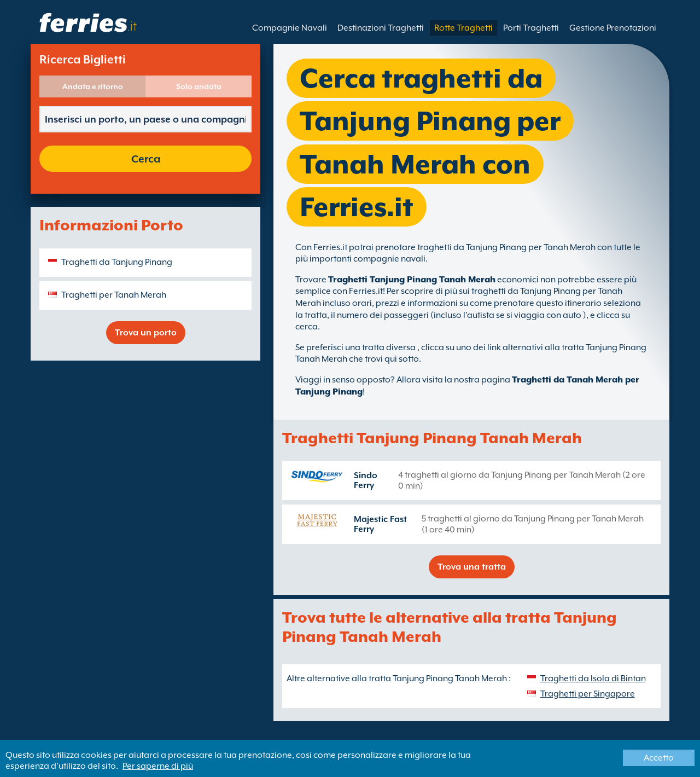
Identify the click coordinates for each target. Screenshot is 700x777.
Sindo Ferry (366, 480)
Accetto (659, 758)
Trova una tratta (472, 567)
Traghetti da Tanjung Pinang (117, 262)
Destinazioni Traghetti (381, 28)
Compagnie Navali (290, 28)
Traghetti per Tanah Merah (114, 295)
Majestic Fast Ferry (380, 524)
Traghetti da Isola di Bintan (593, 679)
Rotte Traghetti (463, 28)
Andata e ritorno (93, 86)
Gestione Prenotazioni (613, 28)
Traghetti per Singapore (588, 694)
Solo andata (199, 86)
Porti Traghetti (531, 28)
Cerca (146, 159)
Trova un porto (146, 333)
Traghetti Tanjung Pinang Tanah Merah (412, 280)
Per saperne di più (158, 766)
